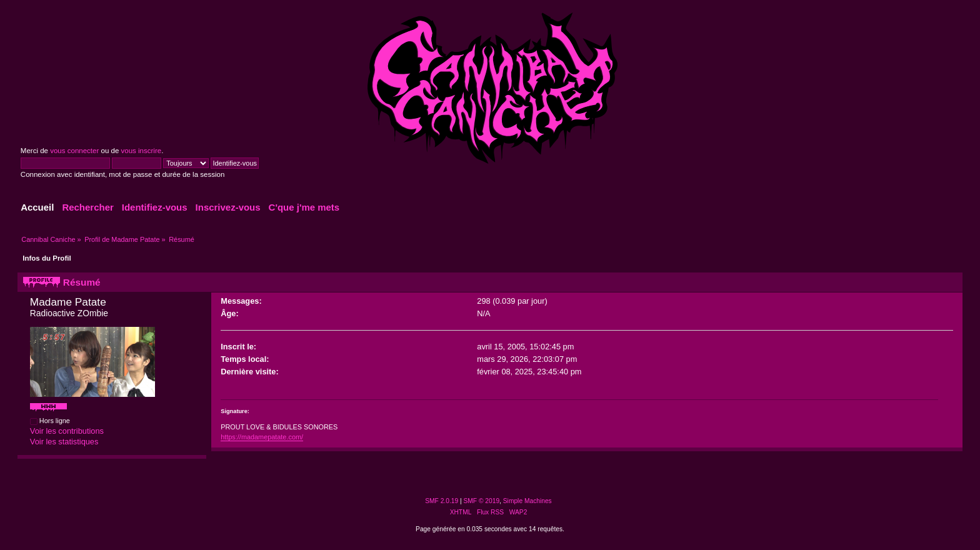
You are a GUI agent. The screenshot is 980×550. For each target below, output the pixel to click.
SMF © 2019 (482, 501)
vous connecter (74, 151)
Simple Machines (527, 501)
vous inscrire (142, 151)
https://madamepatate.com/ (262, 437)
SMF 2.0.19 (442, 501)
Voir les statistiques (64, 442)
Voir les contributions (67, 431)
